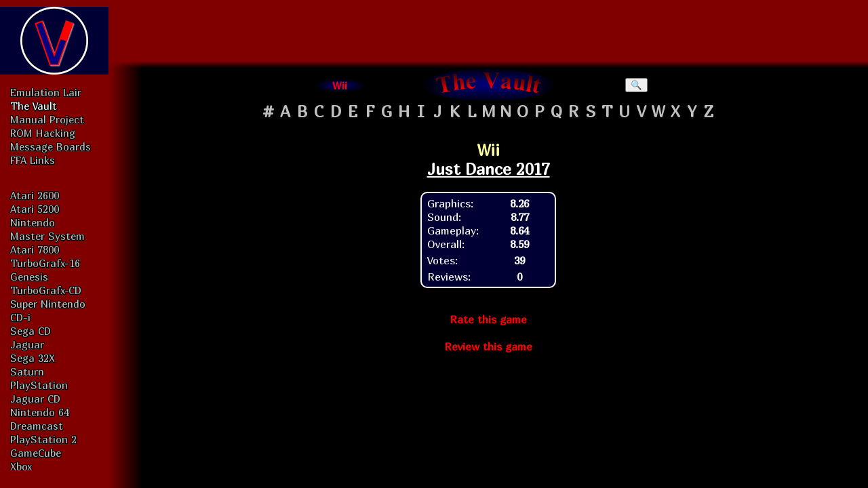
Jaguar (27, 344)
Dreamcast (37, 426)
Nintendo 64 (40, 412)
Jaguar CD (35, 399)
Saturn (27, 371)
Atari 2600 (35, 195)
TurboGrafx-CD (46, 290)
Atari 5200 (35, 209)
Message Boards (51, 146)
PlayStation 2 (43, 439)
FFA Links (33, 160)
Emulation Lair (46, 92)
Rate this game (488, 319)
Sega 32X (33, 358)
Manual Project (47, 119)
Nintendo (33, 222)
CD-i (20, 317)
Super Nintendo (48, 304)
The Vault (34, 106)
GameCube (36, 453)
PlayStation (39, 385)
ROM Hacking (43, 133)
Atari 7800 (35, 249)
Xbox (21, 466)
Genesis (29, 277)
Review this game (488, 346)
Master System (47, 236)
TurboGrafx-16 (45, 263)
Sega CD (31, 331)
